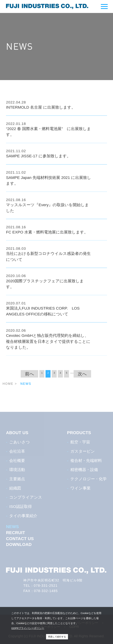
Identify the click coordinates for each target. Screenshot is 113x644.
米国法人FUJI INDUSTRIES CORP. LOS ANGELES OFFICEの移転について (43, 313)
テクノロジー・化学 (89, 479)
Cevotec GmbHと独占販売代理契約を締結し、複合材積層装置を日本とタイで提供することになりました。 (48, 343)
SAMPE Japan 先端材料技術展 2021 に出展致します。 (49, 182)
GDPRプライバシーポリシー (28, 628)
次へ (82, 375)
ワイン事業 (80, 488)
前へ (30, 375)
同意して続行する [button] (57, 637)
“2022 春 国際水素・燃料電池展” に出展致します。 (48, 133)
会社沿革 (17, 451)
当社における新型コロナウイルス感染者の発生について (48, 258)
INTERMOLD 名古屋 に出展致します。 (41, 109)
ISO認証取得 (20, 506)
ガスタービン (83, 451)
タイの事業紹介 (23, 516)
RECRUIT (15, 533)
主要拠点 (17, 479)
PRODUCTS (79, 433)
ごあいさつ (20, 442)
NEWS (12, 527)
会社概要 (17, 461)
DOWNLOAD (19, 544)
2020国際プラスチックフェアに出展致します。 (45, 285)
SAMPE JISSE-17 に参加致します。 (38, 158)
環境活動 (17, 470)
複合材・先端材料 (86, 461)
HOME (8, 384)
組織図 (15, 488)
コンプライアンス (26, 497)
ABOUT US (17, 433)
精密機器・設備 (84, 470)
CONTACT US (20, 539)
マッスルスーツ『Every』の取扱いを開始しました (47, 210)
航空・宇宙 (80, 442)
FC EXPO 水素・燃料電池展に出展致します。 (47, 234)
